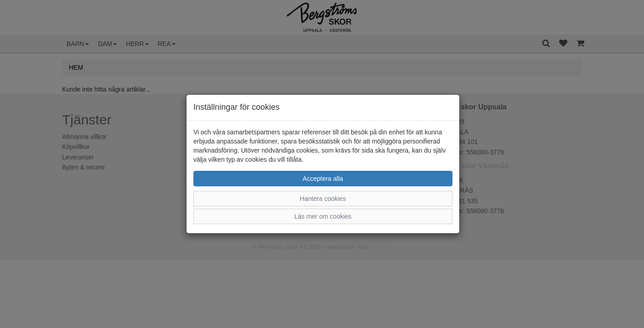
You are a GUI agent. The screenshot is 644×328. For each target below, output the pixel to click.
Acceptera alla (323, 179)
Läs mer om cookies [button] (323, 216)
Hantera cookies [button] (323, 199)
